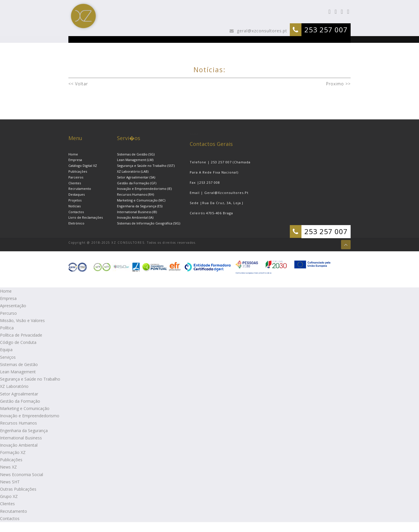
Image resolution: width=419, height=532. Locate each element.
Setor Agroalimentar (19, 394)
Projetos (75, 200)
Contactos (76, 212)
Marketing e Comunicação (25, 408)
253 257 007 (326, 30)
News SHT (10, 482)
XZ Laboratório (14, 386)
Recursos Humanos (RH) (135, 194)
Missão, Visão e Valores (22, 320)
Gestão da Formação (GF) (137, 183)
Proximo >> (338, 84)
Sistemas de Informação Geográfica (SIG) (149, 223)
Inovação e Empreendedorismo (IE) (144, 189)
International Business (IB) (137, 212)
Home (73, 154)
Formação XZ (13, 452)
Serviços (8, 357)
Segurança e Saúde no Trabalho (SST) (146, 166)
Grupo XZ (9, 496)
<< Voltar (78, 84)
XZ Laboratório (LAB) (133, 171)
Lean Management (18, 372)
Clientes (75, 183)
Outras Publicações (18, 489)
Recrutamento (80, 189)
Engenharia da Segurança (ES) (140, 206)
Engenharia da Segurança (24, 431)
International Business (21, 438)
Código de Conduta (18, 342)
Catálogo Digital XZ (83, 166)
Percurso (8, 313)
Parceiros (76, 177)
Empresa (75, 160)
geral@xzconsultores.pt (261, 31)
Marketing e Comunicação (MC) (141, 200)
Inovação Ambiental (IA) (135, 217)
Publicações (78, 171)
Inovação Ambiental (19, 445)
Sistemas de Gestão (19, 364)
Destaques (77, 194)
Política (7, 328)
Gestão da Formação (20, 401)
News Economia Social (22, 474)
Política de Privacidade (21, 335)
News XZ (8, 467)
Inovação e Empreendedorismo (30, 416)
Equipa (6, 350)
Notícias (74, 206)
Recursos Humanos (18, 423)
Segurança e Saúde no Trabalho (30, 379)
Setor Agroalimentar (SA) (136, 177)
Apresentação (13, 306)
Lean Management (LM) (135, 160)
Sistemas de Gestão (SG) (136, 154)
